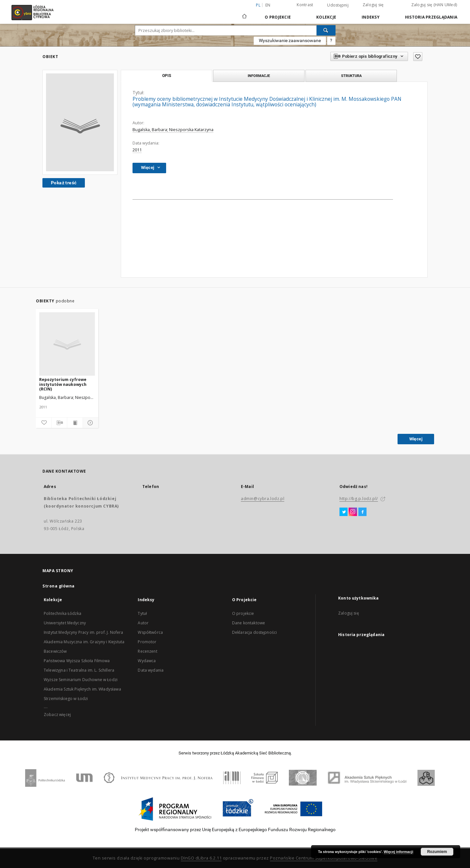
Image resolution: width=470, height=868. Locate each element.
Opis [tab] (167, 76)
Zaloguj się (373, 5)
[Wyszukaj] (326, 30)
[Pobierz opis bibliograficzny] (59, 423)
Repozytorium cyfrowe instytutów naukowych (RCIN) (63, 384)
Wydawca (147, 661)
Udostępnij (338, 5)
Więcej (416, 439)
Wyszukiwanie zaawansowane (290, 40)
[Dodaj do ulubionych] (44, 423)
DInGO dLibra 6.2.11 (201, 858)
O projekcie (243, 613)
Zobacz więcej (57, 715)
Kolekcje (326, 17)
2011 (137, 150)
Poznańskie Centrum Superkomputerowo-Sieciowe (324, 858)
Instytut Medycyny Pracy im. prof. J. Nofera (83, 632)
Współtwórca (150, 632)
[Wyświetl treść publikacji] (75, 423)
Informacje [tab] (259, 76)
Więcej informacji (399, 852)
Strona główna (59, 586)
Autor (143, 623)
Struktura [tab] (351, 76)
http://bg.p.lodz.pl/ (359, 499)
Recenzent (147, 651)
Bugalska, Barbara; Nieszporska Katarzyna (173, 130)
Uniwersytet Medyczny (65, 623)
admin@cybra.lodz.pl (263, 499)
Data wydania (151, 670)
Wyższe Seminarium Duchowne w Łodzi (81, 680)
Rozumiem (437, 852)
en (268, 5)
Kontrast (305, 5)
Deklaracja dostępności (254, 632)
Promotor (147, 642)
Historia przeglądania (431, 17)
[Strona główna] (244, 13)
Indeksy (371, 17)
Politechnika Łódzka (63, 613)
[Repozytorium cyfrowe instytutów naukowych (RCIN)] (67, 344)
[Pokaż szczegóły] (90, 423)
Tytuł (142, 613)
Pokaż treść (64, 183)
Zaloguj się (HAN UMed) (434, 5)
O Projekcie (278, 17)
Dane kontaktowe (249, 623)
